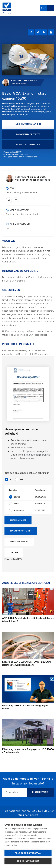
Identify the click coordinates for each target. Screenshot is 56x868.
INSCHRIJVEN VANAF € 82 (28, 124)
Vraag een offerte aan (13, 157)
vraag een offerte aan (26, 180)
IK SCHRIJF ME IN (40, 792)
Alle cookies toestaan (28, 853)
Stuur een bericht (37, 177)
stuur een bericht (28, 815)
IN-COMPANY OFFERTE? (28, 134)
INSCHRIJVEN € (18, 520)
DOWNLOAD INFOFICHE (28, 145)
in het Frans (23, 154)
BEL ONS (14, 552)
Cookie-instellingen (28, 861)
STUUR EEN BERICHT (19, 542)
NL (43, 8)
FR (16, 200)
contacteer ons (31, 157)
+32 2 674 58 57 (41, 811)
